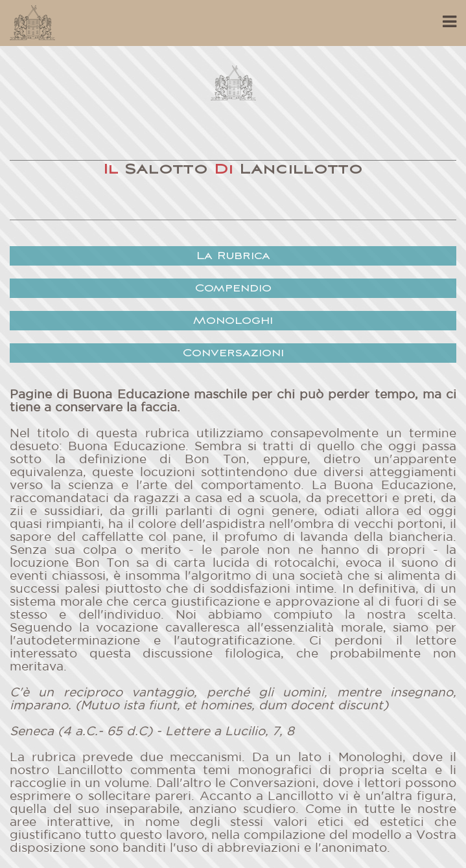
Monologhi (233, 321)
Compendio (233, 289)
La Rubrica (233, 256)
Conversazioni (233, 353)
